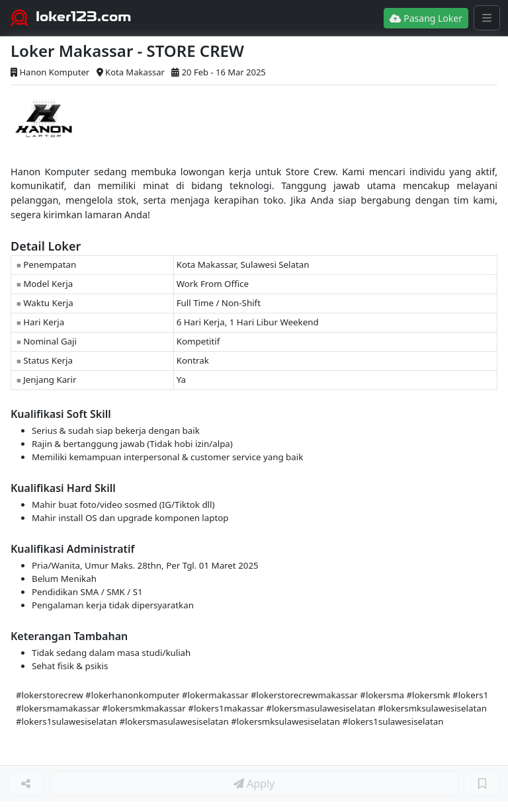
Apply (254, 784)
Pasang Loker (426, 18)
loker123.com (84, 17)
